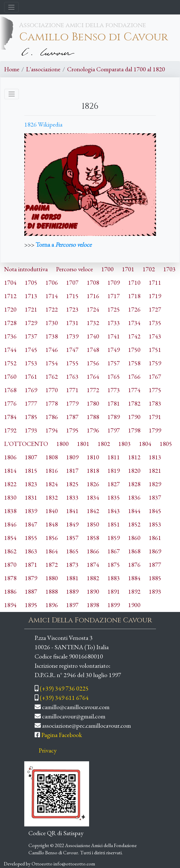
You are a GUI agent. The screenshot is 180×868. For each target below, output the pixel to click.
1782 (134, 403)
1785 (31, 417)
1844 (134, 511)
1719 (155, 296)
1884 (134, 578)
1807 (31, 457)
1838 (10, 511)
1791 (155, 417)
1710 (134, 282)
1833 (72, 497)
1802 (104, 444)
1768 (10, 390)
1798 (134, 430)
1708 (93, 282)
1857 (72, 538)
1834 (93, 497)
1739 (72, 336)
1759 (155, 363)
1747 (72, 350)
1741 (114, 336)
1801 (83, 444)
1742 (134, 336)
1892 (134, 591)
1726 (134, 309)
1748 (93, 350)
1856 (52, 538)
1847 (31, 524)
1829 (155, 484)
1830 (10, 497)
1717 (114, 296)
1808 (52, 457)
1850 (93, 524)
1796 (93, 430)
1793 (31, 430)
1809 (72, 457)
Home (12, 69)
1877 (155, 565)
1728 (10, 323)
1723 (72, 309)
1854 (10, 538)
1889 (72, 591)
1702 (149, 269)
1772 (93, 390)
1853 (155, 524)
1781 (114, 403)
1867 (114, 551)
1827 (114, 484)
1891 (114, 591)
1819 (114, 471)
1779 (72, 403)
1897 (72, 605)
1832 (52, 497)
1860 (134, 538)
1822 (10, 484)
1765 (114, 377)
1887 (31, 591)
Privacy (48, 750)
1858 (93, 538)
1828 (134, 484)
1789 (114, 417)
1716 (93, 296)
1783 (155, 403)
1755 (72, 363)
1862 (10, 551)
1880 (52, 578)
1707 (72, 282)
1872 (52, 565)
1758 (134, 363)
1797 (114, 430)
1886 (10, 591)
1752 (10, 363)
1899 (114, 605)
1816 (52, 471)
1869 (155, 551)
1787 (72, 417)
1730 (52, 323)
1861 (155, 538)
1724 (93, 309)
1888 (52, 591)
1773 (114, 390)
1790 (134, 417)
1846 (10, 524)
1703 (169, 269)
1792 (10, 430)
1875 (114, 565)
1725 (114, 309)
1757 (114, 363)
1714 (52, 296)
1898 (93, 605)
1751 (155, 350)
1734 (134, 323)
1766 (134, 377)
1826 (93, 484)
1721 (31, 309)
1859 (114, 538)
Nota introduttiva (26, 269)
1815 (31, 471)
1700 (107, 269)
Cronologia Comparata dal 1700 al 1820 (116, 69)
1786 (52, 417)
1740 (93, 336)
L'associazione (43, 69)
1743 (155, 336)
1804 (145, 444)
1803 (124, 444)
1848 (52, 524)
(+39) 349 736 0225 (64, 688)
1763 (72, 377)
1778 (52, 403)
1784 (10, 417)
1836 (134, 497)
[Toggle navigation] (11, 7)
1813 (155, 457)
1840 (52, 511)
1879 (31, 578)
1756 (93, 363)
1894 (10, 605)
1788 (93, 417)
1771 (72, 390)
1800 (62, 444)
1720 (10, 309)
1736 (10, 336)
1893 (155, 591)
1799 (155, 430)
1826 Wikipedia (43, 124)
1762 (52, 377)
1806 (10, 457)
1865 (72, 551)
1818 (93, 471)
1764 (93, 377)
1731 (72, 323)
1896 (52, 605)
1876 (134, 565)
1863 (31, 551)
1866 (93, 551)
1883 (114, 578)
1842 (93, 511)
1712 (10, 296)
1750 (134, 350)
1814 (10, 471)
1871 (31, 565)
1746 (52, 350)
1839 (31, 511)
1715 (72, 296)
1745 (31, 350)
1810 (93, 457)
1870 (10, 565)
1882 (93, 578)
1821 (155, 471)
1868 (134, 551)
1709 (114, 282)
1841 (72, 511)
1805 (166, 444)
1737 (31, 336)
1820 (134, 471)
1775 (155, 390)
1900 (134, 605)
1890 (93, 591)
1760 (10, 377)
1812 (134, 457)
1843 (114, 511)
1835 (114, 497)
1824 (52, 484)
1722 (52, 309)
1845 (155, 511)
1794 (52, 430)
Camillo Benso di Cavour (93, 37)
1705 (31, 282)
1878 (10, 578)
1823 (31, 484)
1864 (52, 551)
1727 (155, 309)
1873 (72, 565)
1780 (93, 403)
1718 (134, 296)
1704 (10, 282)
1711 (155, 282)
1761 (31, 377)
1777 (31, 403)
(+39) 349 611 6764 (64, 698)
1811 (114, 457)
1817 (72, 471)
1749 (114, 350)
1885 (155, 578)
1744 (10, 350)
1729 (31, 323)
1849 (72, 524)
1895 (31, 605)
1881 (72, 578)
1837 (155, 497)
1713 (31, 296)
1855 (31, 538)
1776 (10, 403)
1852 (134, 524)
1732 (93, 323)
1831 (31, 497)
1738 (52, 336)
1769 (31, 390)
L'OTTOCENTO (26, 444)
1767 (155, 377)
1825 (72, 484)
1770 (52, 390)
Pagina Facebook (62, 735)
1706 (52, 282)
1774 (134, 390)
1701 (128, 269)
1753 (31, 363)
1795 (72, 430)
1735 (155, 323)
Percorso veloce (75, 269)
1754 (52, 363)
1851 (114, 524)
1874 (93, 565)
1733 (114, 323)
